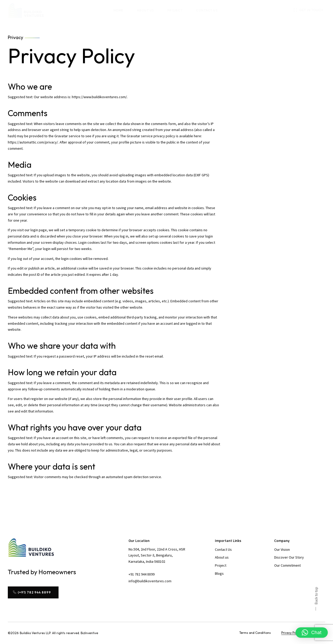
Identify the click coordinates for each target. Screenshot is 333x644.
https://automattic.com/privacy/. (34, 142)
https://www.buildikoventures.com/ (99, 97)
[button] (308, 10)
